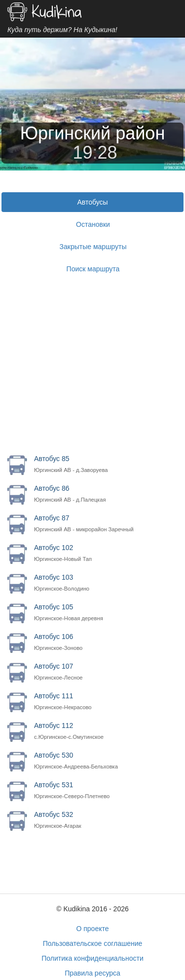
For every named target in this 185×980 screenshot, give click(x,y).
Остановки (93, 224)
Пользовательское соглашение (93, 943)
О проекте (92, 929)
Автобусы (92, 202)
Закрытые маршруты (93, 247)
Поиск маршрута (93, 269)
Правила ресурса (92, 973)
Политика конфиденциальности (92, 958)
